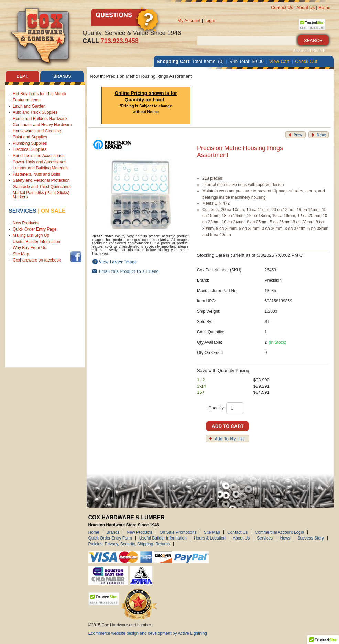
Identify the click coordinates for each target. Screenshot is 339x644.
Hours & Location (210, 538)
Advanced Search (309, 51)
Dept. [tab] (22, 76)
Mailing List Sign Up (31, 235)
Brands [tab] (62, 76)
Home (324, 7)
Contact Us (282, 7)
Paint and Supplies (30, 137)
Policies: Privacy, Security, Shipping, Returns (129, 544)
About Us (305, 7)
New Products (26, 223)
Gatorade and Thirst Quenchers (42, 187)
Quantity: (217, 408)
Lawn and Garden (29, 106)
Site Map (21, 254)
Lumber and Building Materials (41, 168)
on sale (53, 211)
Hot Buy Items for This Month (39, 94)
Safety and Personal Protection (41, 180)
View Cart (280, 61)
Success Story (311, 538)
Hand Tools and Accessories (39, 156)
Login (210, 20)
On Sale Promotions (178, 532)
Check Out (306, 61)
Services (23, 211)
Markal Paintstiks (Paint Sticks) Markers (41, 195)
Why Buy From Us (29, 248)
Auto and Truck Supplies (35, 112)
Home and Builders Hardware (40, 119)
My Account (189, 20)
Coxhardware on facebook (38, 260)
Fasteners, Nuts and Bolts (36, 174)
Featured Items (27, 100)
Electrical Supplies (30, 149)
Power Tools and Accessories (40, 162)
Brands (113, 532)
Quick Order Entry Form (110, 538)
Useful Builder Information (36, 242)
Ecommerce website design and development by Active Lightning (148, 633)
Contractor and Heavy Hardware (42, 125)
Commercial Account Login (279, 532)
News (285, 538)
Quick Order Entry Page (35, 229)
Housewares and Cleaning (37, 131)
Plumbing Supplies (30, 143)
